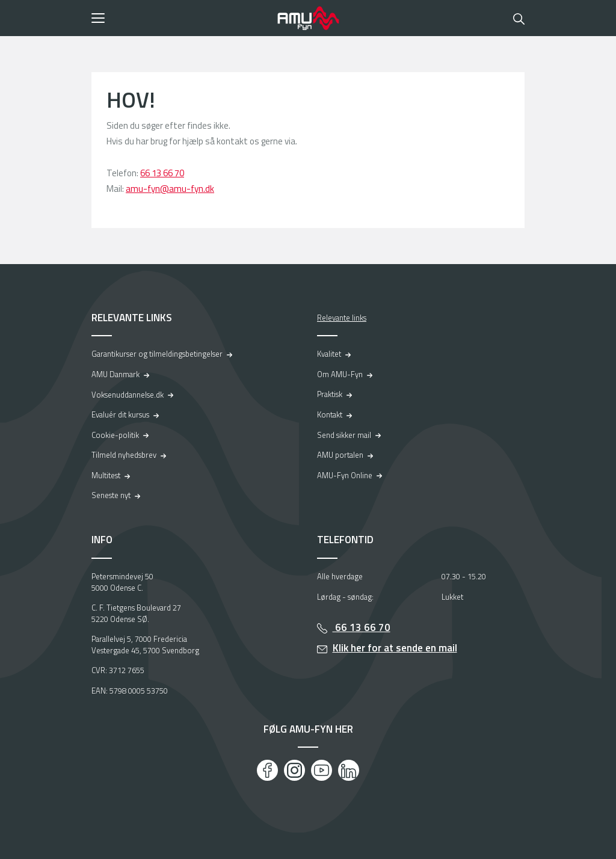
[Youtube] (322, 770)
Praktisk (330, 394)
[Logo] (308, 18)
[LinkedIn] (349, 770)
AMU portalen (340, 455)
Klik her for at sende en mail (395, 648)
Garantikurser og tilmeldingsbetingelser (157, 354)
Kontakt (330, 414)
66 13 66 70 (162, 173)
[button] (180, 18)
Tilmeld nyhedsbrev (124, 455)
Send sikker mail (344, 435)
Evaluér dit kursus (120, 414)
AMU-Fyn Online (345, 475)
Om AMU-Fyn (340, 374)
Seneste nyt (111, 495)
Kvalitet (329, 354)
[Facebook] (267, 770)
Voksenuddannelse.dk (128, 395)
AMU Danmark (115, 374)
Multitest (106, 475)
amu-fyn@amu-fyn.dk (170, 189)
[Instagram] (294, 770)
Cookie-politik (115, 435)
